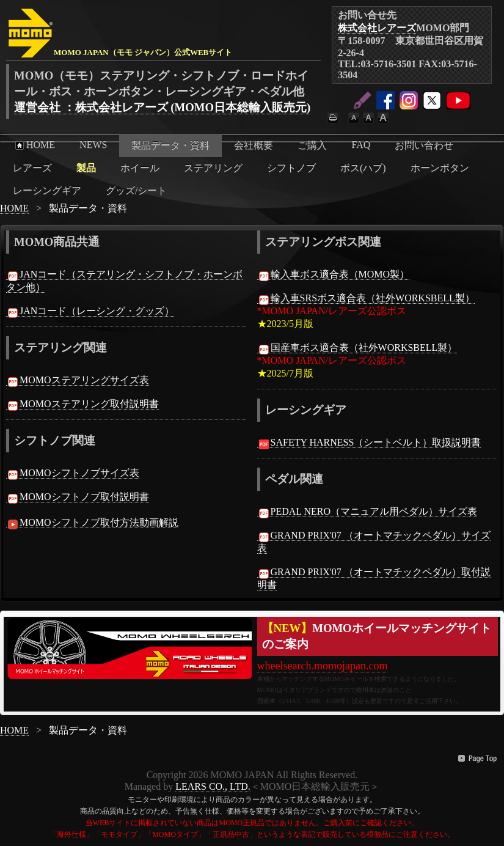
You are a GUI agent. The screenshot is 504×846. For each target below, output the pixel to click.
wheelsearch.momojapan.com (323, 666)
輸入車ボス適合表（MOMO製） (334, 274)
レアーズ (32, 168)
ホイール (140, 168)
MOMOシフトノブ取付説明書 (78, 497)
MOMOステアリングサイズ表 (78, 380)
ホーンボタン (440, 168)
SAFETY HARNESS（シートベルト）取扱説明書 (369, 443)
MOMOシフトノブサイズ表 (73, 473)
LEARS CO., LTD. (213, 786)
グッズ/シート (136, 190)
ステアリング (213, 168)
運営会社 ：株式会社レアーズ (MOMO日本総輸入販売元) (162, 107)
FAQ (361, 145)
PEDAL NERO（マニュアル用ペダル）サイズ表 (367, 512)
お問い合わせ (424, 145)
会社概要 (254, 145)
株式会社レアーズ (377, 28)
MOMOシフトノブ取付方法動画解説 (92, 523)
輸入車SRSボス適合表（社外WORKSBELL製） (366, 298)
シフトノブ (291, 168)
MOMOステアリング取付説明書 (82, 404)
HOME (34, 145)
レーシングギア (47, 190)
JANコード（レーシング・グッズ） (90, 311)
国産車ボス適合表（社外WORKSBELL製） (357, 348)
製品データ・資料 (170, 145)
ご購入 (312, 145)
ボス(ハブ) (363, 168)
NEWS (93, 145)
